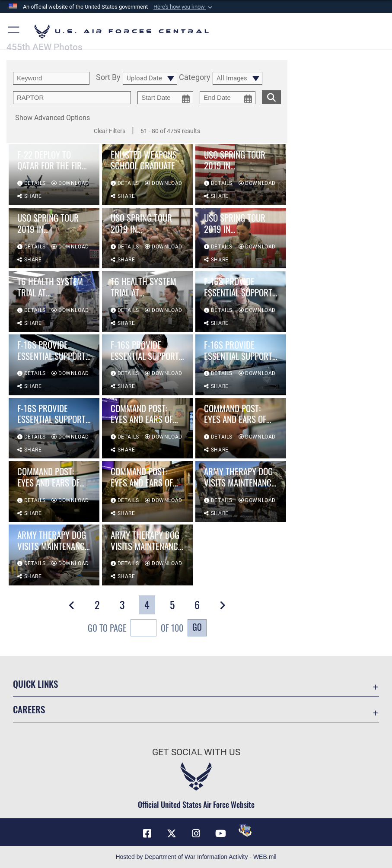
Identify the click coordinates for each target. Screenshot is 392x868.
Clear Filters (110, 131)
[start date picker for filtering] (165, 98)
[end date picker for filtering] (228, 98)
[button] (184, 7)
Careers (29, 709)
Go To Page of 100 (135, 629)
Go (197, 627)
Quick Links (35, 684)
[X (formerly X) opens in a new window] (172, 833)
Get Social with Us (196, 752)
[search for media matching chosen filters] (271, 96)
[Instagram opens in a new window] (196, 833)
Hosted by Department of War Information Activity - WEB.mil (196, 857)
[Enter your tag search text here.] (72, 98)
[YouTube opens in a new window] (220, 833)
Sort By (108, 78)
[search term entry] (51, 78)
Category (195, 78)
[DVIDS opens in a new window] (245, 830)
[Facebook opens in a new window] (147, 833)
